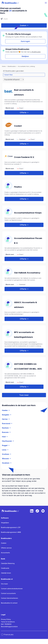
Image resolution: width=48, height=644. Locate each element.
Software (5, 518)
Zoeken (24, 25)
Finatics (18, 187)
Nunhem (6, 428)
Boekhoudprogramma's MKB (11, 532)
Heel (5, 437)
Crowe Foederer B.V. (24, 157)
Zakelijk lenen (6, 573)
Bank (3, 559)
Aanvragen (25, 41)
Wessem (6, 459)
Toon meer (24, 395)
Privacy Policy (6, 619)
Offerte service (6, 548)
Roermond (7, 423)
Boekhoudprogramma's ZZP (11, 527)
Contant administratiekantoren (12, 589)
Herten (6, 419)
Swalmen (7, 463)
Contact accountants (8, 593)
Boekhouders (6, 538)
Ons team (4, 584)
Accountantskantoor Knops (28, 213)
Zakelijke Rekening (8, 563)
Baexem (6, 432)
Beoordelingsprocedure (9, 627)
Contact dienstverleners (10, 598)
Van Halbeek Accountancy (27, 273)
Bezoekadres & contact (9, 603)
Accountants (5, 553)
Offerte (24, 112)
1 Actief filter (8, 75)
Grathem (6, 454)
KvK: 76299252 (6, 624)
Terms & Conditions (8, 622)
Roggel (6, 445)
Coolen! (18, 126)
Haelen (6, 410)
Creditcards (5, 568)
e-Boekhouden (35, 52)
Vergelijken (5, 523)
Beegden (7, 415)
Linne (5, 450)
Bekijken (25, 56)
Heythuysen (8, 441)
